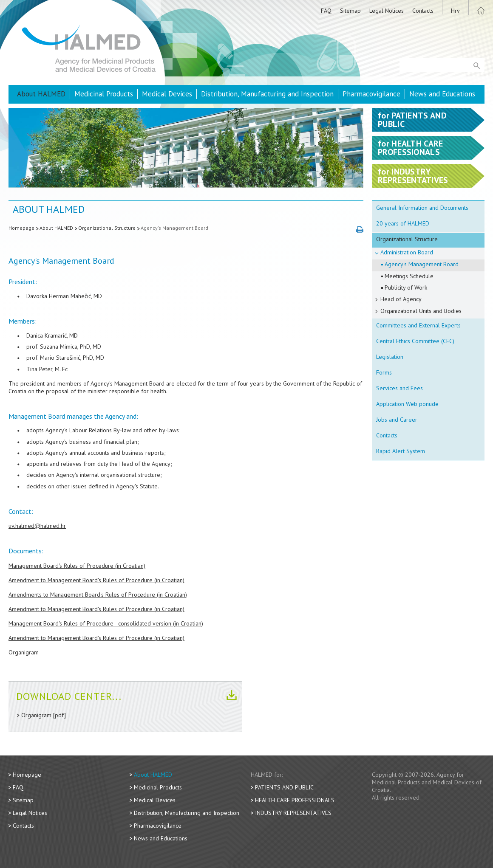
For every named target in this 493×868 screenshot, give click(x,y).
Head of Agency (401, 299)
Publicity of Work (406, 287)
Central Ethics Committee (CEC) (415, 341)
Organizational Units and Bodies (421, 311)
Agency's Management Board (174, 228)
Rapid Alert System (401, 451)
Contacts (423, 11)
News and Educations (442, 94)
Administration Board (407, 252)
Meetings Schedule (409, 276)
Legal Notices (387, 11)
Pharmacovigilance (371, 94)
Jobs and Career (397, 420)
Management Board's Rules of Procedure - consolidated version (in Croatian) (106, 623)
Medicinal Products (104, 94)
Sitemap (350, 11)
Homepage (21, 228)
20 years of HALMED (403, 223)
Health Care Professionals (295, 800)
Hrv (455, 11)
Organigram (24, 652)
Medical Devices (167, 94)
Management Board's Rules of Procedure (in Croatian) (77, 566)
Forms (384, 372)
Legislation (390, 357)
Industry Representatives (293, 813)
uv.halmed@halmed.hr (37, 526)
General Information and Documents (422, 208)
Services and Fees (399, 388)
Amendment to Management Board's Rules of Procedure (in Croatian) (96, 580)
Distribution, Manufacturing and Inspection (267, 94)
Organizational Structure (107, 228)
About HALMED (41, 94)
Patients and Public (284, 787)
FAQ (326, 11)
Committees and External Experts (418, 325)
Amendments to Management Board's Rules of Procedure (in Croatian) (98, 595)
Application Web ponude (407, 404)
